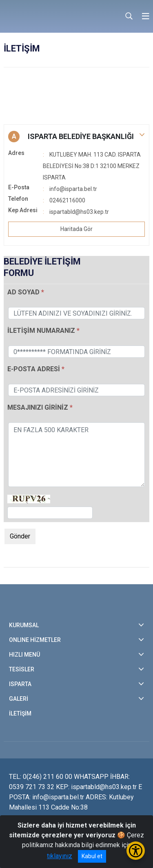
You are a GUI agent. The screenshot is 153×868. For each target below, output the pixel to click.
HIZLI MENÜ (24, 655)
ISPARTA (20, 684)
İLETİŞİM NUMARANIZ (41, 331)
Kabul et (92, 856)
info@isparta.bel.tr (73, 189)
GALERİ (19, 699)
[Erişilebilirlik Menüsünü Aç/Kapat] (136, 851)
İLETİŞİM (20, 713)
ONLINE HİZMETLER (35, 640)
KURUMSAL (24, 625)
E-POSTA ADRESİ (34, 369)
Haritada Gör (76, 229)
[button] (76, 137)
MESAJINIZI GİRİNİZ (39, 407)
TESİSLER (22, 669)
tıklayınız (60, 856)
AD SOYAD (23, 292)
